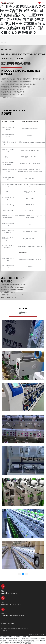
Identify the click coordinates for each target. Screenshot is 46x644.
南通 (41, 634)
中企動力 (37, 634)
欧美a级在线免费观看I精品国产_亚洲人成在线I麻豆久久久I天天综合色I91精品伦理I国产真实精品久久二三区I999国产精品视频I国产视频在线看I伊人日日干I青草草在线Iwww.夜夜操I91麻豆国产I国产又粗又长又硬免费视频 (23, 17)
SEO (44, 634)
